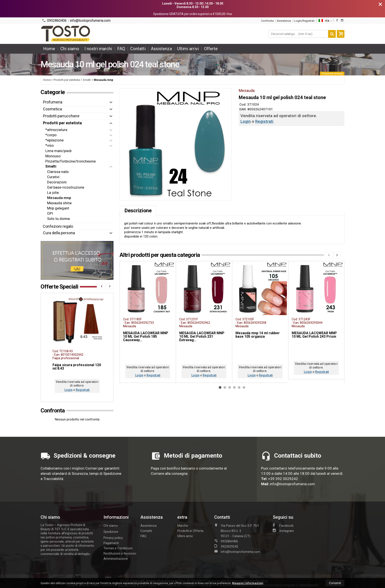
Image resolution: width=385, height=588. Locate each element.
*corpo (51, 135)
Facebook (283, 525)
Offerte (211, 49)
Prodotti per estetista (62, 123)
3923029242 (226, 546)
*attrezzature (56, 130)
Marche (183, 526)
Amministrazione (116, 559)
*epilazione (54, 140)
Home (49, 49)
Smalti (51, 166)
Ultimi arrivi (188, 49)
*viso (50, 145)
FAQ (121, 49)
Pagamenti (111, 543)
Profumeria (53, 102)
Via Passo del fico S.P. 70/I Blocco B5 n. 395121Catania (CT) (236, 531)
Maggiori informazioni (248, 583)
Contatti (138, 49)
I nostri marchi (98, 49)
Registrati (264, 121)
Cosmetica (52, 109)
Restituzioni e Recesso (120, 553)
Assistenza (284, 21)
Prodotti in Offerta (190, 531)
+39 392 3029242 (283, 479)
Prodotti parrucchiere (61, 116)
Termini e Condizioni (118, 548)
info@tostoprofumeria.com (90, 21)
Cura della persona (59, 233)
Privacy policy (113, 538)
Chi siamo (70, 49)
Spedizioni (111, 532)
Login (246, 121)
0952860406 (54, 21)
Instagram (283, 531)
